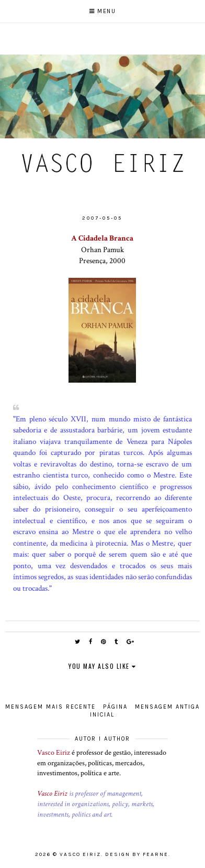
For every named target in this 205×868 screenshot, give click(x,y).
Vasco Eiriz (54, 753)
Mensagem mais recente (50, 707)
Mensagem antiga (167, 707)
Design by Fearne (137, 854)
